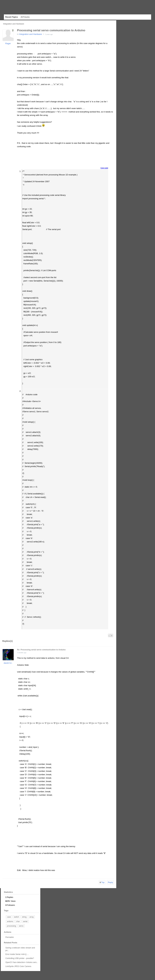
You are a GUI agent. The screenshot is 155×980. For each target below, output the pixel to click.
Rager (8, 43)
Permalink (10, 937)
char (18, 921)
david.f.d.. (8, 663)
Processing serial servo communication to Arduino (51, 30)
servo (21, 926)
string (24, 917)
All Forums (25, 17)
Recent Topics (12, 17)
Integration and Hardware (14, 24)
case (9, 917)
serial (25, 921)
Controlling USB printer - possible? (20, 958)
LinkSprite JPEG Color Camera (18, 966)
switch (16, 917)
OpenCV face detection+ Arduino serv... (22, 962)
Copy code (104, 168)
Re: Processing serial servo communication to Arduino (41, 650)
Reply (110, 882)
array (32, 917)
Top (102, 882)
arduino (10, 921)
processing (11, 926)
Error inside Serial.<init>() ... (17, 954)
